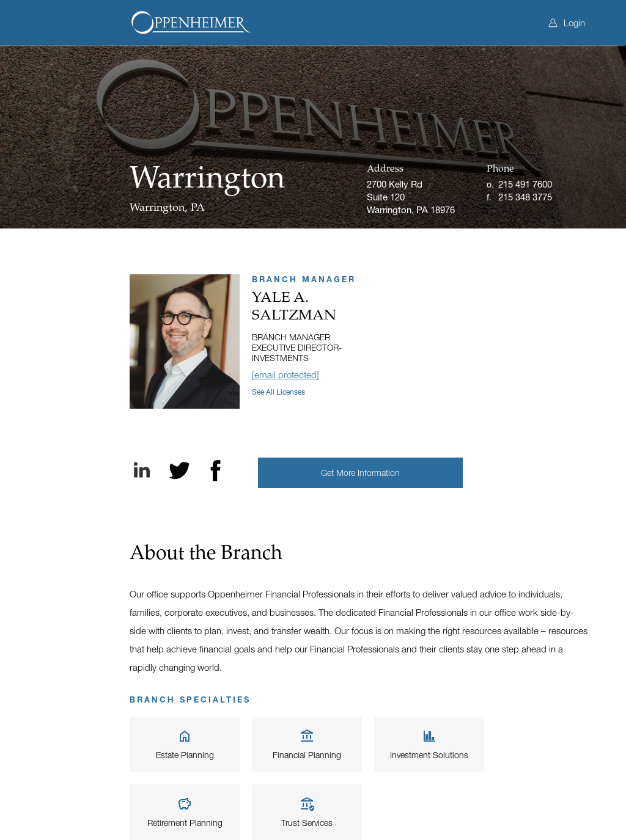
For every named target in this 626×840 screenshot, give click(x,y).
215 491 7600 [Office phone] (525, 184)
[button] (360, 473)
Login (567, 23)
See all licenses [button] (278, 392)
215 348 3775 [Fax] (525, 197)
